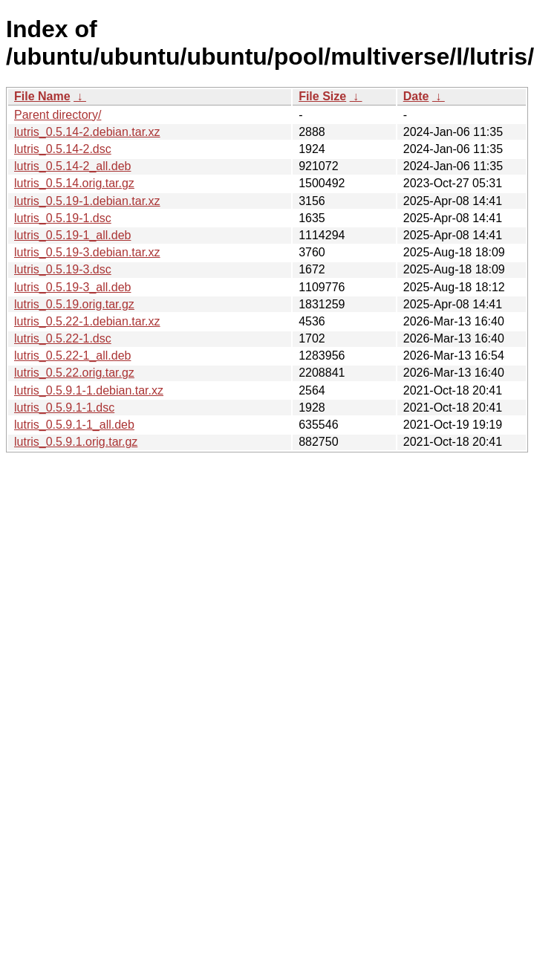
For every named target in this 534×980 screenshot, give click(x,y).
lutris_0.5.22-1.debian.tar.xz (87, 321)
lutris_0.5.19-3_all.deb (72, 287)
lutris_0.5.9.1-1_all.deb (74, 425)
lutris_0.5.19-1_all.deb (72, 235)
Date (416, 96)
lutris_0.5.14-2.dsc (63, 149)
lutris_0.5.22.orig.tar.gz (74, 373)
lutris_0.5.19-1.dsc (63, 218)
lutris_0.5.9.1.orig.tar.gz (76, 442)
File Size (322, 96)
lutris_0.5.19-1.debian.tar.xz (87, 201)
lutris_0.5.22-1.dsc (63, 338)
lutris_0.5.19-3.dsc (63, 269)
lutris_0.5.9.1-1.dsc (64, 408)
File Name (42, 96)
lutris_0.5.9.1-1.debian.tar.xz (89, 390)
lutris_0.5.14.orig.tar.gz (74, 183)
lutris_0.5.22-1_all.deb (72, 356)
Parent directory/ (58, 115)
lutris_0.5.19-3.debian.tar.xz (87, 252)
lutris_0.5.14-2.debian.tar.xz (87, 132)
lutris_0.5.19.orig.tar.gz (74, 304)
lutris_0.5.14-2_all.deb (72, 166)
